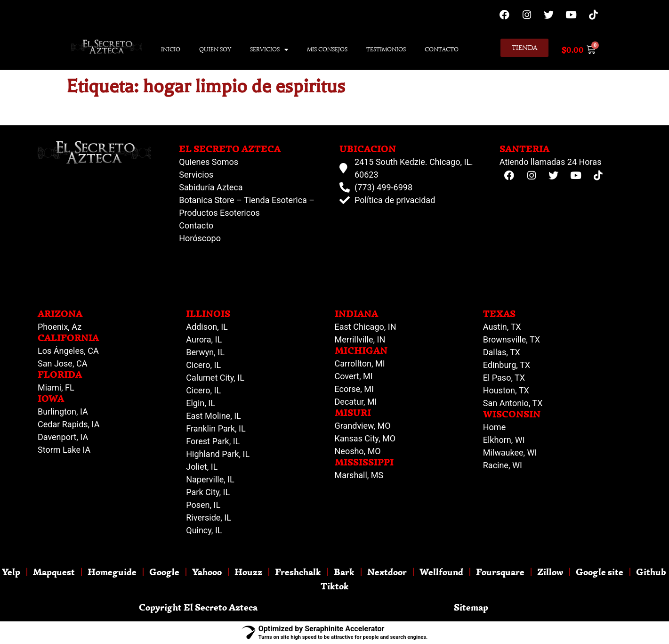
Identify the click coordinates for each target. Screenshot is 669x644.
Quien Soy (215, 49)
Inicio (171, 49)
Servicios (269, 50)
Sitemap (471, 607)
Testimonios (386, 49)
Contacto (442, 49)
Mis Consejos (327, 49)
